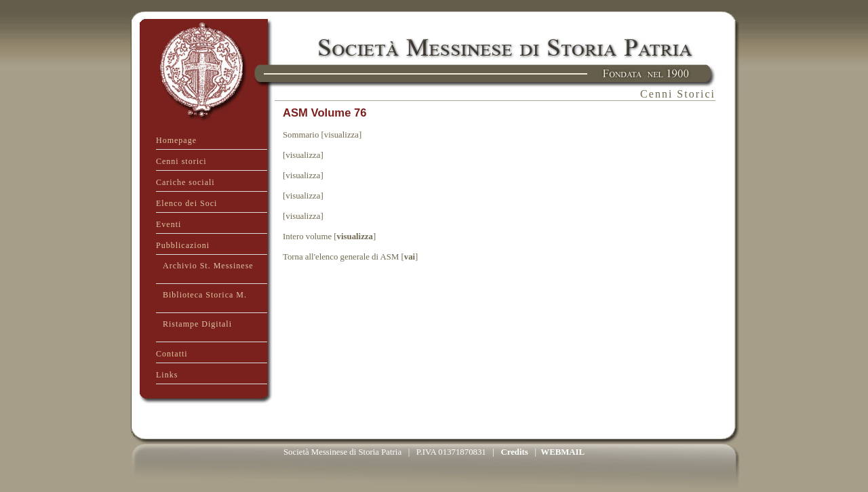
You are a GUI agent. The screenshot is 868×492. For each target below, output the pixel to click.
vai (410, 257)
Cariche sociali (185, 182)
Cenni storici (181, 161)
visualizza (355, 237)
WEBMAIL (563, 452)
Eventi (169, 224)
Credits (514, 452)
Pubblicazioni (183, 245)
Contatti (172, 354)
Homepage (176, 140)
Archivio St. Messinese (208, 266)
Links (167, 375)
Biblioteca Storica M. (205, 295)
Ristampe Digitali (197, 324)
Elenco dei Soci (186, 203)
